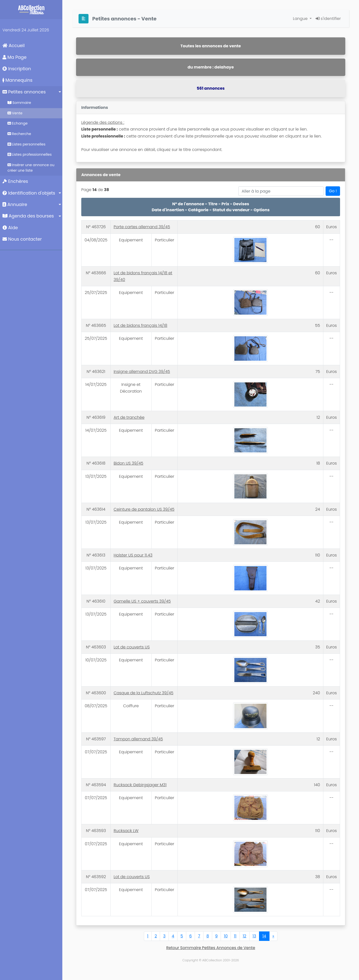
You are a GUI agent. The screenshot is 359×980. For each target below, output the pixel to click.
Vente (15, 113)
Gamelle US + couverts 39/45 (142, 601)
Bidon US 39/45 (129, 463)
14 (264, 936)
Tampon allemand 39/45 (138, 739)
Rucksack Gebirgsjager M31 (140, 785)
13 (254, 936)
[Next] (273, 936)
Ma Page (14, 57)
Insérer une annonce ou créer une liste (31, 168)
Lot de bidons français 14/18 (140, 325)
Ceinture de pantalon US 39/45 (144, 509)
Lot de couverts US (132, 647)
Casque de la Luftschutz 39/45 (144, 693)
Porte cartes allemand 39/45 (142, 227)
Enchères (15, 181)
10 (226, 936)
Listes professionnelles (30, 154)
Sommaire (19, 103)
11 (235, 936)
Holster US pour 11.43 (133, 555)
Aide (10, 228)
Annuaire (15, 205)
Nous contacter (22, 239)
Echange (18, 123)
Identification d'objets (29, 193)
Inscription (17, 69)
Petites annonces (24, 92)
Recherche (19, 134)
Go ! (333, 191)
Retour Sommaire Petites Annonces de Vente (211, 948)
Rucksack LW (126, 831)
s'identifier (328, 19)
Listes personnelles (26, 144)
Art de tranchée (129, 417)
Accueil (14, 46)
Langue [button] (301, 19)
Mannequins (17, 80)
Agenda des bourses (28, 216)
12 (245, 936)
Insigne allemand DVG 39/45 (142, 372)
